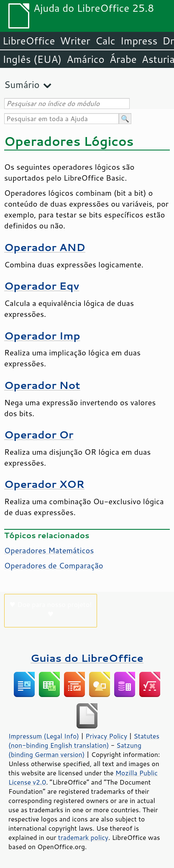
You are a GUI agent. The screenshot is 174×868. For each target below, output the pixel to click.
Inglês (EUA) (32, 59)
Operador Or (39, 434)
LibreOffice (29, 41)
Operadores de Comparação (54, 565)
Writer (75, 41)
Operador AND (45, 247)
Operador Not (42, 385)
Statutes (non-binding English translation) (84, 741)
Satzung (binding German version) (75, 750)
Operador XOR (44, 484)
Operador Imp (42, 336)
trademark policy (83, 837)
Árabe (123, 59)
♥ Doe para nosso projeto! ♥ (51, 609)
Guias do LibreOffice (87, 658)
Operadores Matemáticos (49, 550)
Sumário (22, 84)
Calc (105, 41)
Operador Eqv (42, 286)
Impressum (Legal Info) (44, 736)
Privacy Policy (106, 736)
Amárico (86, 59)
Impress (139, 41)
